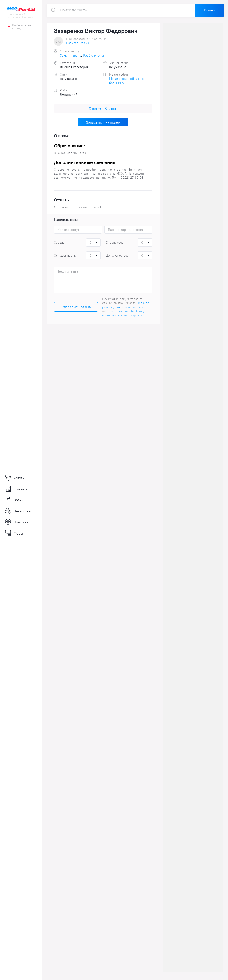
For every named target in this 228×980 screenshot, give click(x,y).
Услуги (15, 478)
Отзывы (111, 108)
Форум (15, 533)
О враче (95, 108)
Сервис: (60, 242)
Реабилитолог (94, 55)
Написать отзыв (77, 43)
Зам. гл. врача (71, 55)
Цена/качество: (117, 255)
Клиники (16, 489)
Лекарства (18, 511)
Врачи (14, 500)
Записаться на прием (103, 122)
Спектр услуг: (116, 242)
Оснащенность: (65, 255)
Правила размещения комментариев (126, 305)
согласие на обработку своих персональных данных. (123, 313)
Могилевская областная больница (128, 81)
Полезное (17, 522)
